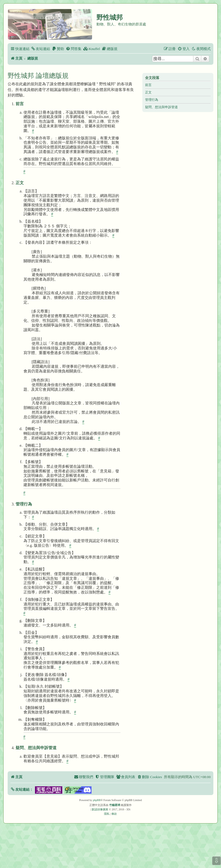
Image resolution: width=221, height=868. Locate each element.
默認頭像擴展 (100, 809)
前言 (148, 85)
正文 (148, 92)
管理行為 (152, 100)
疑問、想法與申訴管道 (161, 107)
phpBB (97, 800)
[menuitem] (40, 49)
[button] (22, 789)
